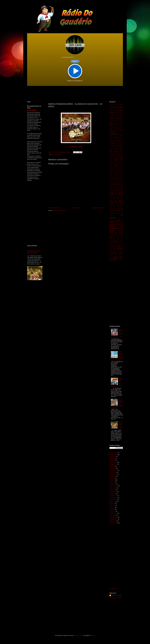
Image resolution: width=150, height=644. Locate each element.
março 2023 (112, 460)
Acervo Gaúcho (120, 109)
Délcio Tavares (119, 142)
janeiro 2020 (113, 494)
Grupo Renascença (118, 184)
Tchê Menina (113, 253)
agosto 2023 (113, 457)
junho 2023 (112, 459)
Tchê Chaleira (113, 250)
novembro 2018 (113, 519)
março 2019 (112, 511)
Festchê (118, 147)
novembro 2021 (113, 470)
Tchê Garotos (120, 250)
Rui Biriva (116, 242)
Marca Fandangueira (56, 154)
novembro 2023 (113, 453)
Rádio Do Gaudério (117, 595)
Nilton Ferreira (117, 213)
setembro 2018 (113, 523)
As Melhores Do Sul (115, 116)
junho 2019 (112, 505)
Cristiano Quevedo (114, 137)
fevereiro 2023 (113, 463)
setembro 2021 (113, 474)
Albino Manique (119, 112)
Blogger (93, 635)
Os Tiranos (120, 229)
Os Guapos (117, 223)
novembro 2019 (113, 498)
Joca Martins (120, 197)
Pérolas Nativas (117, 237)
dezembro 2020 (113, 486)
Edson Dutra (120, 144)
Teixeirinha (120, 253)
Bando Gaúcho (118, 124)
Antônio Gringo (120, 114)
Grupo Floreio (113, 173)
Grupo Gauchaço (114, 174)
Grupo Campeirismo (114, 165)
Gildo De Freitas (116, 159)
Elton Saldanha (113, 145)
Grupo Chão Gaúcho (118, 168)
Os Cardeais (118, 219)
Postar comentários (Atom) (60, 211)
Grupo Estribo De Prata (115, 170)
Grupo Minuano (116, 181)
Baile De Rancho (119, 122)
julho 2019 (112, 503)
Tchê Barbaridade (118, 248)
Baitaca (112, 124)
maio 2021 (112, 482)
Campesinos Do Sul (114, 127)
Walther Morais (118, 258)
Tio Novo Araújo (115, 256)
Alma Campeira (113, 114)
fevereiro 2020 (113, 492)
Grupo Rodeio (113, 186)
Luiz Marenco (117, 205)
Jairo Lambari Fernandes (115, 196)
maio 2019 (112, 507)
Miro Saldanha (117, 210)
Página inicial (76, 208)
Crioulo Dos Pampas (118, 136)
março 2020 (112, 490)
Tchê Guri (112, 251)
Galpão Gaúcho (114, 152)
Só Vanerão (117, 247)
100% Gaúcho (116, 106)
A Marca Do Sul (118, 107)
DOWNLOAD (76, 147)
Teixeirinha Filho (113, 255)
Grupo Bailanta (113, 163)
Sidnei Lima (117, 243)
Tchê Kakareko (119, 251)
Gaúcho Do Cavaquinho (115, 157)
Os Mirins (118, 224)
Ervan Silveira (112, 147)
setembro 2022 (113, 464)
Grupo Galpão (120, 173)
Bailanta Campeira (114, 121)
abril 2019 (112, 509)
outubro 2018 (113, 521)
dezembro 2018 (113, 517)
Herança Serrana (117, 189)
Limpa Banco (119, 204)
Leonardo (112, 204)
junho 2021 (112, 480)
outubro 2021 (113, 472)
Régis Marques (116, 239)
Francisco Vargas (118, 150)
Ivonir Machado (119, 194)
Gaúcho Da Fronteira (118, 155)
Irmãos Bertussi (116, 190)
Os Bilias (119, 218)
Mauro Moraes (113, 209)
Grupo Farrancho (119, 171)
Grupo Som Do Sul (116, 187)
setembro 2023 (113, 455)
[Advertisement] (74, 94)
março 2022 (112, 468)
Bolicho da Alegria (118, 125)
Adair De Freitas (114, 111)
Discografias (112, 144)
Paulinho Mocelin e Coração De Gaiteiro (116, 235)
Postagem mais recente (55, 208)
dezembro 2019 (113, 496)
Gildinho (117, 158)
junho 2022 (112, 466)
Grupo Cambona (119, 163)
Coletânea (114, 134)
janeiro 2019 (113, 515)
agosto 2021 (113, 476)
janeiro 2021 (113, 484)
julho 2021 (112, 478)
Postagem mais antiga (98, 208)
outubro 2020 (113, 488)
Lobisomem (112, 205)
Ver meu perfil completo (116, 598)
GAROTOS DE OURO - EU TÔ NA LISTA (121, 426)
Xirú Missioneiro (114, 260)
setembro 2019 (113, 500)
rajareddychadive (78, 635)
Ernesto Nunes (119, 145)
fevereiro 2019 (113, 513)
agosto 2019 (113, 501)
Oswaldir (117, 232)
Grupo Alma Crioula (118, 162)
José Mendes (119, 202)
